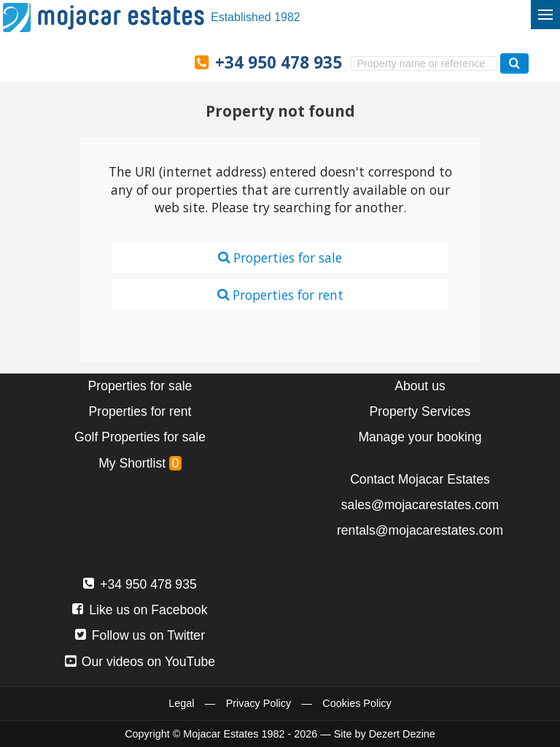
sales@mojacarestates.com (420, 505)
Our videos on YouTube (140, 662)
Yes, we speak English (42, 61)
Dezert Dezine (402, 734)
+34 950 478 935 (279, 62)
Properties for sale (280, 258)
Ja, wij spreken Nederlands (136, 61)
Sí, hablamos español (74, 61)
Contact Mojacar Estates (420, 479)
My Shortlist (140, 463)
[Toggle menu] (545, 15)
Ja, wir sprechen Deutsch (104, 61)
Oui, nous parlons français (166, 61)
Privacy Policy (259, 703)
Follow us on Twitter (140, 635)
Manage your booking (420, 437)
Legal (181, 703)
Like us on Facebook (140, 610)
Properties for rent (280, 295)
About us (420, 386)
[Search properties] (514, 63)
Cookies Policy (357, 703)
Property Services (420, 411)
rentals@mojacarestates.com (420, 530)
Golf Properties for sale (140, 437)
